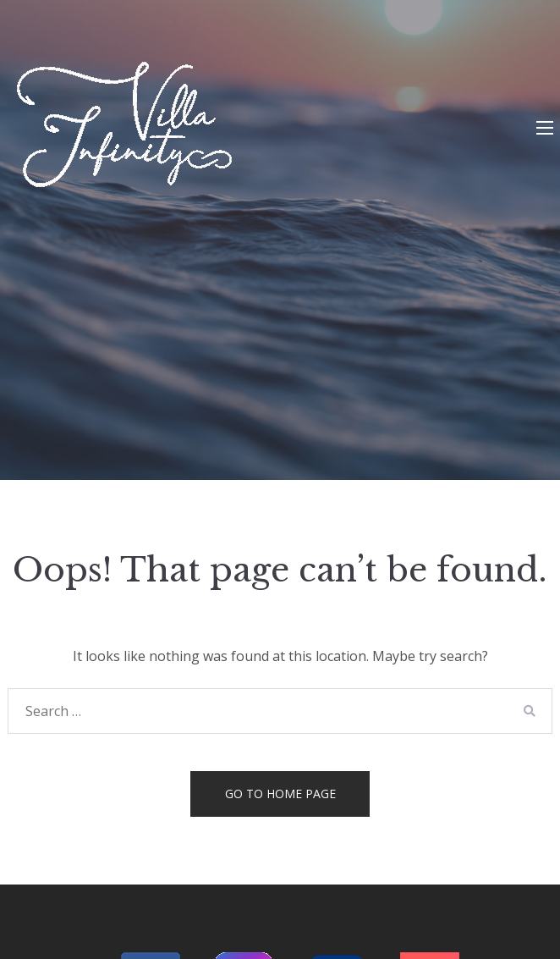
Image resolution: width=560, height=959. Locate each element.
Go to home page (280, 794)
